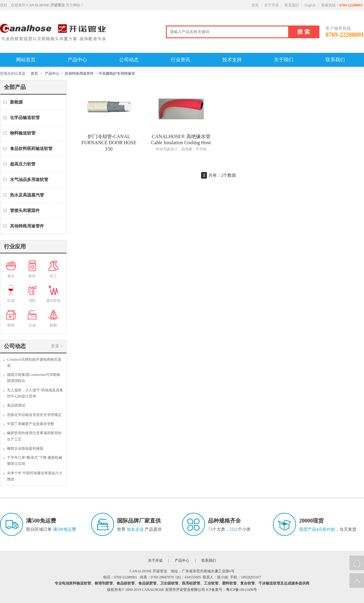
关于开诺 (271, 5)
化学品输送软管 (25, 118)
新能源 (16, 102)
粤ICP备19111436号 (241, 590)
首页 (255, 5)
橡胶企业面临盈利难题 (25, 448)
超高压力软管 (23, 164)
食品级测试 (16, 405)
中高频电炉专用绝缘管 (117, 73)
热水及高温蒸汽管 (27, 195)
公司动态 (129, 60)
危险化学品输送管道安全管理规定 (34, 415)
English (310, 5)
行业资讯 (180, 60)
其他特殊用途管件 (79, 73)
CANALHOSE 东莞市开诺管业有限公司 (174, 590)
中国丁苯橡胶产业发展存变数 (31, 424)
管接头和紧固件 (25, 211)
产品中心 (77, 60)
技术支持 (232, 60)
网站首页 (26, 60)
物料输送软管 (23, 133)
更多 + (57, 346)
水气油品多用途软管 (29, 180)
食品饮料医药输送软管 (31, 149)
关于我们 (284, 60)
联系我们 (292, 5)
